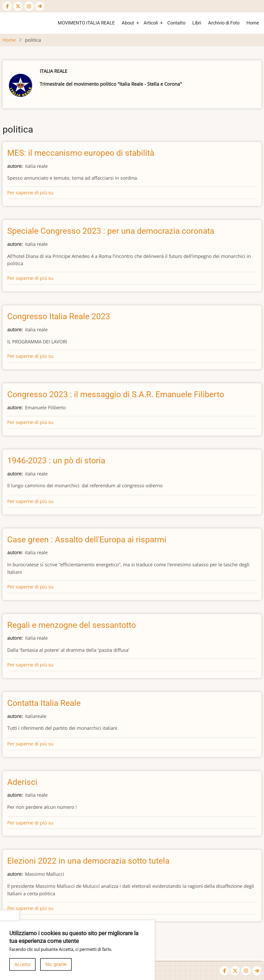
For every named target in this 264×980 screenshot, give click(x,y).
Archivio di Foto (224, 23)
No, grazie (56, 968)
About (128, 23)
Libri (197, 23)
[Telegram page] (40, 6)
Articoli (151, 23)
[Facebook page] (7, 6)
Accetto (22, 968)
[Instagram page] (29, 6)
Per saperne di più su (30, 193)
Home (253, 23)
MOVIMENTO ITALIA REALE (86, 23)
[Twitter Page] (18, 6)
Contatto (176, 23)
